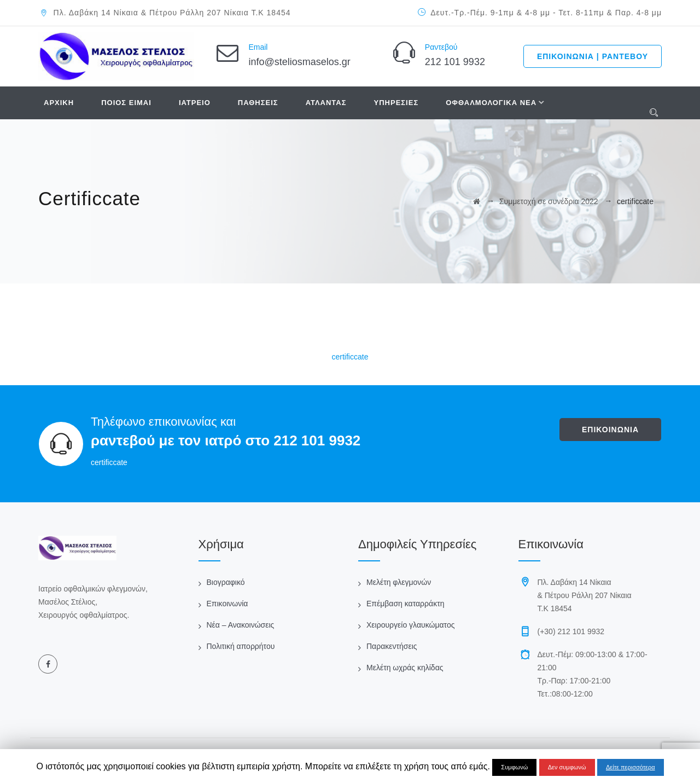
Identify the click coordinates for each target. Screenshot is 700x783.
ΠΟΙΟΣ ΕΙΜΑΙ (126, 103)
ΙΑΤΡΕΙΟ (195, 103)
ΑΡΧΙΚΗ (59, 103)
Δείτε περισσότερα (631, 767)
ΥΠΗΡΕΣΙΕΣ (396, 103)
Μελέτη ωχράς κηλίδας (405, 668)
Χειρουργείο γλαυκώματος (410, 625)
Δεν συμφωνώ (567, 767)
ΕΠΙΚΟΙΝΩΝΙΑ (610, 430)
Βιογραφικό (226, 582)
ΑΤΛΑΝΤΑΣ (326, 103)
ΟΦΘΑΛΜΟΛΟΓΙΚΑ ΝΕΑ (491, 103)
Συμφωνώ (514, 767)
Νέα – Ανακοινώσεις (241, 625)
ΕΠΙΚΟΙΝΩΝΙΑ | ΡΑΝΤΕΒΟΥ (593, 56)
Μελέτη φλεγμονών (399, 582)
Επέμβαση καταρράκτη (405, 604)
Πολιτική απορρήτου (241, 646)
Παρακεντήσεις (392, 646)
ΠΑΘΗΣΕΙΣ (258, 103)
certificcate (350, 357)
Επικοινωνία (227, 604)
